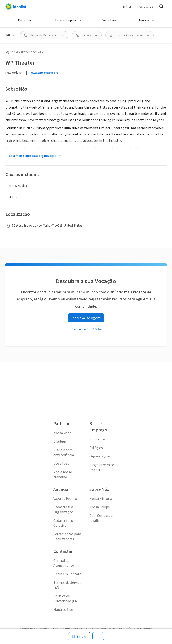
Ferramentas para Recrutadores (67, 537)
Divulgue (60, 442)
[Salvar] (79, 637)
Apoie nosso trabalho (63, 475)
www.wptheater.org (44, 73)
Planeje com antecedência (64, 453)
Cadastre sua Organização (63, 510)
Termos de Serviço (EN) (67, 585)
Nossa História (101, 499)
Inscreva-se (145, 7)
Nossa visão (62, 433)
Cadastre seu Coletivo (63, 523)
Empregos (97, 439)
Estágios (96, 448)
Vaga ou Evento (65, 499)
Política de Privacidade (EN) (66, 599)
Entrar (127, 7)
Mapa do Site (63, 610)
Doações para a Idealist (101, 518)
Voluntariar (110, 20)
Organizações (100, 456)
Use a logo (61, 464)
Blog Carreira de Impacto (102, 467)
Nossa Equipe (100, 507)
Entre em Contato (67, 574)
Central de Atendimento (64, 563)
